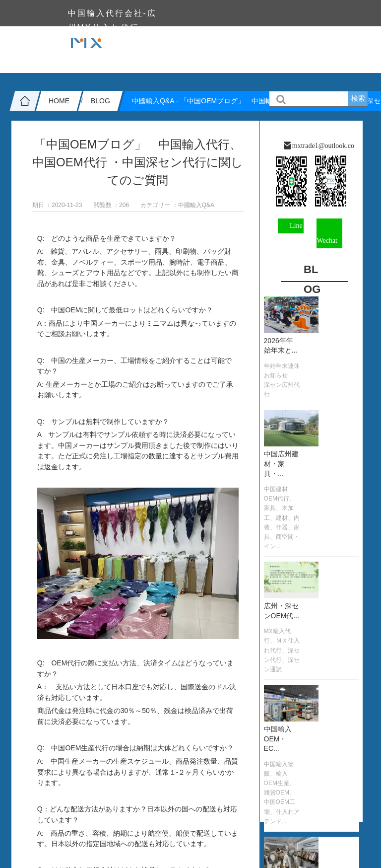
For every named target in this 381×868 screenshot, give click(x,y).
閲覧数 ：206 (111, 205)
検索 (358, 98)
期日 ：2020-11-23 (57, 205)
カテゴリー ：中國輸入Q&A (177, 205)
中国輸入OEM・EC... (278, 739)
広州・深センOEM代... (282, 611)
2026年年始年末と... (281, 346)
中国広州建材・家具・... (281, 464)
